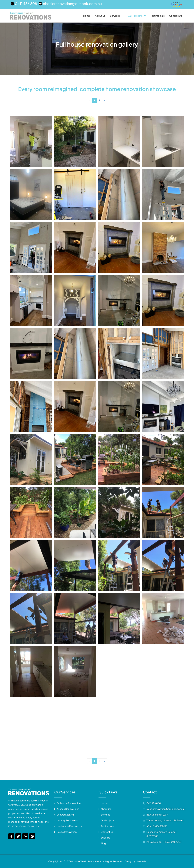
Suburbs (105, 838)
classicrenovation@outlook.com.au (166, 809)
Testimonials (157, 16)
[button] (117, 16)
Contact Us (176, 16)
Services (117, 16)
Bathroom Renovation (69, 803)
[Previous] (89, 101)
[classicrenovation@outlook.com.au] (71, 4)
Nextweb (141, 861)
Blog (103, 843)
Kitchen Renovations (68, 809)
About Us (100, 16)
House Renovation (67, 832)
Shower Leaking (65, 815)
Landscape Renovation (69, 826)
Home (87, 16)
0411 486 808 (154, 803)
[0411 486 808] (24, 4)
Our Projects (137, 16)
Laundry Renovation (67, 820)
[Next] (105, 101)
